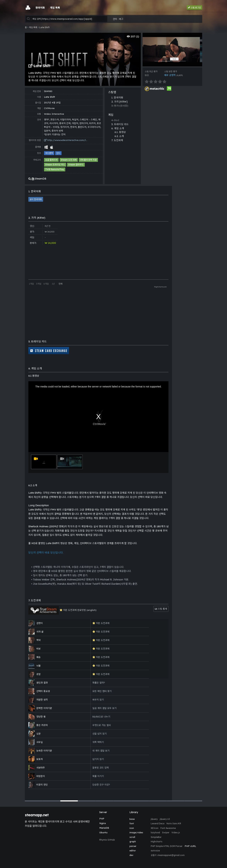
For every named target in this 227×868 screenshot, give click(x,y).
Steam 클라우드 (76, 165)
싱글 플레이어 (51, 160)
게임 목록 (33, 27)
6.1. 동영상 (120, 132)
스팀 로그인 (194, 8)
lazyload (155, 832)
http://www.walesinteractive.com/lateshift (66, 140)
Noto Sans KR (174, 823)
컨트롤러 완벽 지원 (88, 160)
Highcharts (157, 842)
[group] (172, 50)
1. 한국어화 (117, 98)
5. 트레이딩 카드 (120, 124)
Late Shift (45, 27)
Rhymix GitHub (107, 840)
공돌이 (154, 855)
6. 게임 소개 (118, 128)
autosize (155, 851)
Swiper (166, 832)
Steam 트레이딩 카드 (55, 165)
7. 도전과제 (117, 140)
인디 (58, 153)
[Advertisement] (172, 112)
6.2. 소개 (119, 136)
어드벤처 (49, 153)
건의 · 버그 (118, 19)
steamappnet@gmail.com (171, 855)
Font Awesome (168, 828)
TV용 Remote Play (55, 169)
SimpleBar (156, 837)
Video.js (176, 832)
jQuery (154, 819)
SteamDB (37, 179)
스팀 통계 (161, 609)
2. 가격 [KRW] (119, 102)
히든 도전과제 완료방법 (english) (62, 610)
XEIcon (155, 828)
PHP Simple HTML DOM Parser (167, 846)
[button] (34, 801)
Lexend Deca (158, 823)
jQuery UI (165, 819)
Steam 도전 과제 (69, 160)
